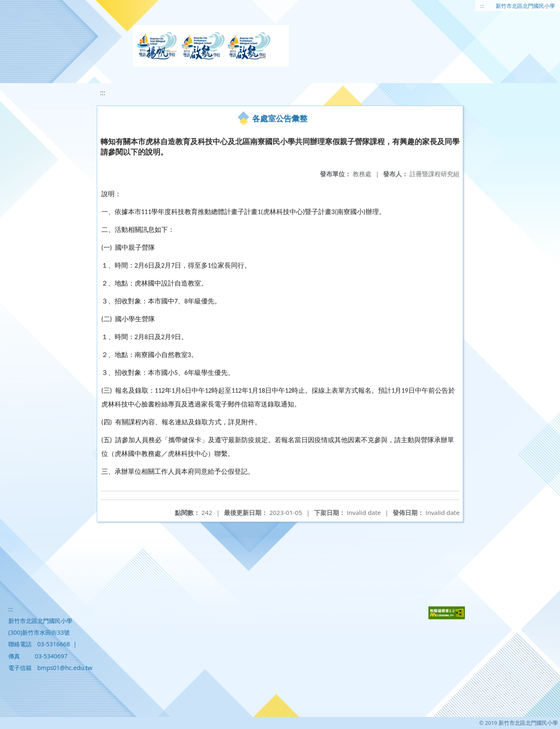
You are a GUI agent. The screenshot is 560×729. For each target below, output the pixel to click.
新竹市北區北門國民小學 (525, 6)
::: (482, 6)
